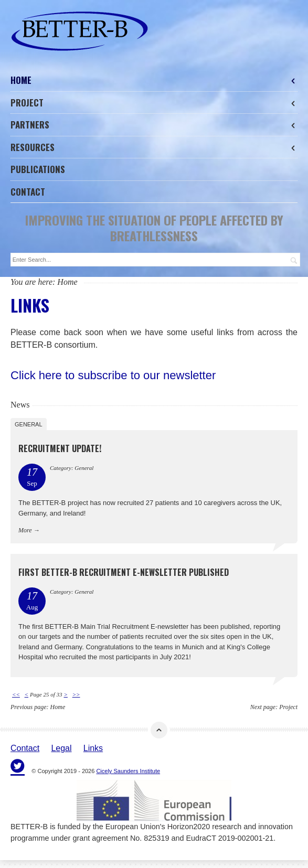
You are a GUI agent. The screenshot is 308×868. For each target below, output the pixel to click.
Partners (154, 125)
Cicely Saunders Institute (128, 771)
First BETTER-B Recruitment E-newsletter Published (124, 572)
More (25, 530)
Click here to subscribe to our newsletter (113, 375)
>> (76, 694)
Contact (28, 192)
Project (154, 103)
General (29, 424)
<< (16, 694)
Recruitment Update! (60, 448)
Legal (61, 748)
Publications (38, 169)
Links (93, 748)
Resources (154, 147)
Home (154, 80)
